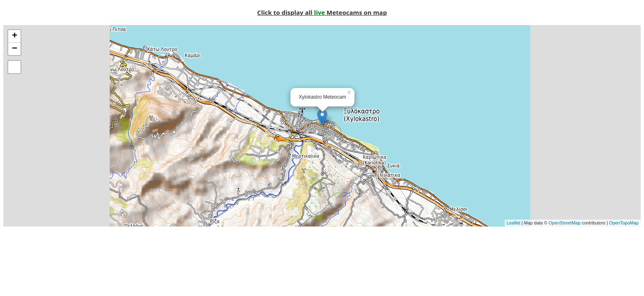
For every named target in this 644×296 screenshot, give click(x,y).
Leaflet (514, 223)
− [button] (15, 49)
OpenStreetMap (565, 223)
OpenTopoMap (624, 223)
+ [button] (15, 36)
